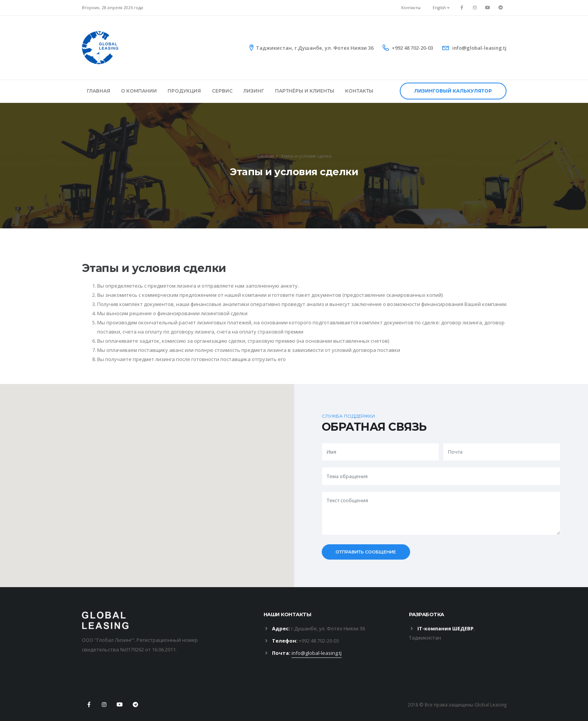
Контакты (411, 8)
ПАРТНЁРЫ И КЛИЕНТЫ (305, 91)
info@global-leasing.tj (479, 48)
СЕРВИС (222, 91)
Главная (266, 156)
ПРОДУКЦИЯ (184, 91)
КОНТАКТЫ (359, 91)
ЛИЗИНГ (254, 91)
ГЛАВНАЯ (99, 91)
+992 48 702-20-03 (412, 48)
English (441, 8)
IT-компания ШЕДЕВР (445, 628)
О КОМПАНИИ (139, 91)
